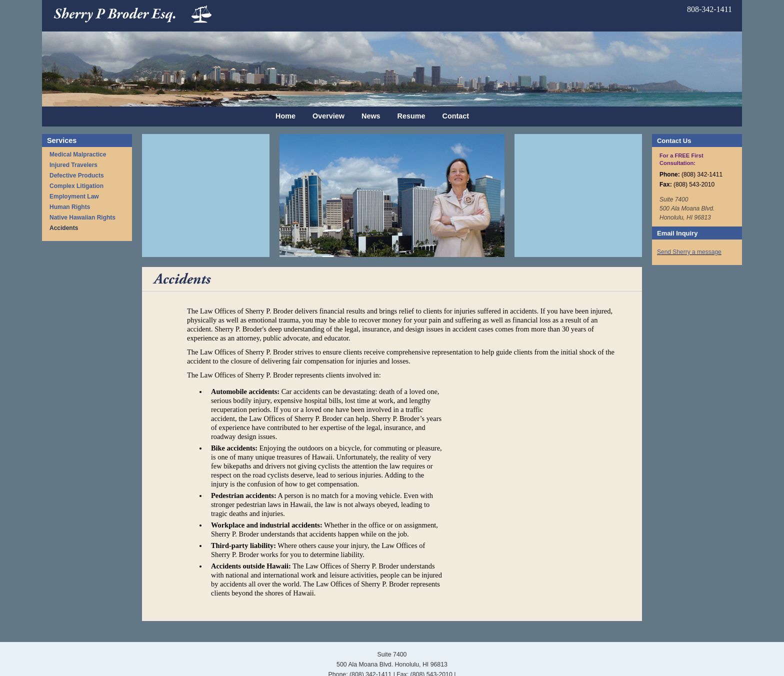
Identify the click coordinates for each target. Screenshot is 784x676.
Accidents (64, 228)
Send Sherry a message (689, 252)
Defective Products (77, 175)
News (371, 116)
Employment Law (74, 196)
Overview (328, 116)
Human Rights (70, 207)
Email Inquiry (677, 233)
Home (285, 116)
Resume (411, 116)
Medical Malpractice (78, 154)
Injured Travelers (73, 165)
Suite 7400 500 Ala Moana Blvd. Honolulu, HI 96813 (687, 208)
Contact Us (674, 141)
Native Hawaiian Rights (82, 217)
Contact (456, 116)
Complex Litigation (76, 186)
